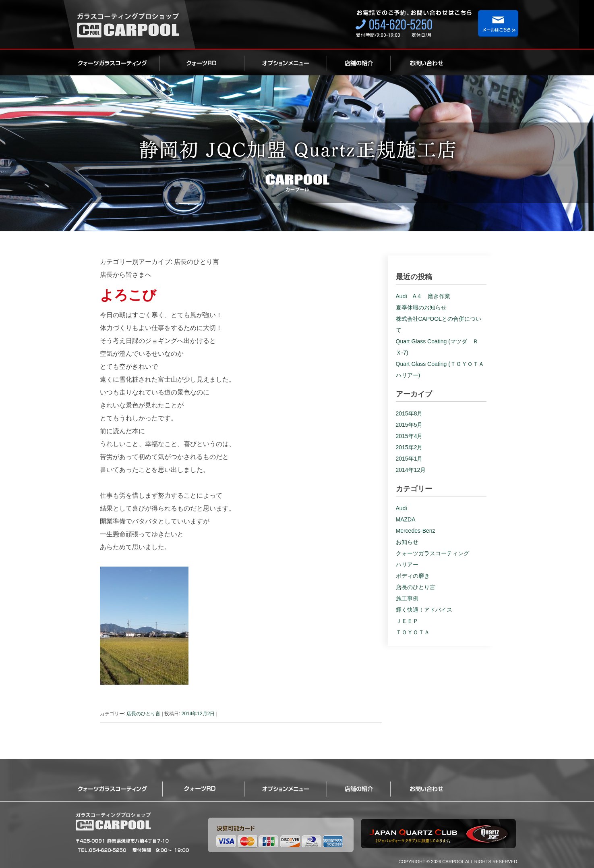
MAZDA (406, 519)
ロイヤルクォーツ (202, 62)
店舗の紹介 (359, 62)
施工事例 (407, 598)
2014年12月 (411, 470)
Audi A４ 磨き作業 (423, 296)
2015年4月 (409, 436)
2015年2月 (409, 447)
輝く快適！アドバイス (424, 610)
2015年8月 (409, 413)
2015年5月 (409, 425)
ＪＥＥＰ (407, 621)
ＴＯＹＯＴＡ (413, 632)
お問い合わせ (418, 62)
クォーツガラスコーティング (118, 62)
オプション (286, 62)
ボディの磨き (413, 576)
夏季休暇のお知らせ (421, 307)
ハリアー (407, 565)
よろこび (128, 295)
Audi (402, 508)
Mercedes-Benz (416, 531)
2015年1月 (409, 459)
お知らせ (407, 542)
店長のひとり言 (143, 714)
